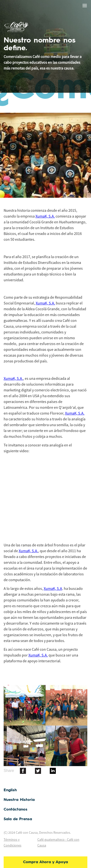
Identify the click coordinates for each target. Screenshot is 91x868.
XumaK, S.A (53, 588)
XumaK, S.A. (45, 216)
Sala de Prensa (18, 819)
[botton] (23, 771)
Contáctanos (16, 810)
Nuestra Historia (19, 800)
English (10, 790)
